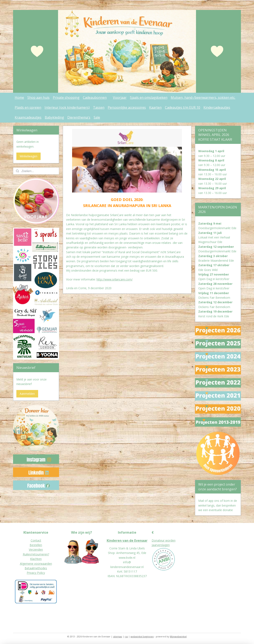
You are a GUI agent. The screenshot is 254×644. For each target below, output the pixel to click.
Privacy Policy (36, 573)
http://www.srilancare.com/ (114, 279)
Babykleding (54, 117)
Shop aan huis (38, 98)
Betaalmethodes (36, 568)
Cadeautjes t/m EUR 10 (183, 107)
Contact (36, 540)
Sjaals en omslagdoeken (149, 98)
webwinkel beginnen (142, 636)
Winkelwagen (28, 156)
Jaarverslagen (161, 545)
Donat (156, 540)
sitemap (118, 636)
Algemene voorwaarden (36, 564)
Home (19, 98)
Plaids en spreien (28, 107)
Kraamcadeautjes (28, 117)
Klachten (36, 559)
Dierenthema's (79, 117)
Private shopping (66, 98)
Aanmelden (27, 394)
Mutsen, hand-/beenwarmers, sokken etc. (203, 98)
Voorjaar (120, 98)
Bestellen (36, 545)
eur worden (168, 540)
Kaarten (155, 107)
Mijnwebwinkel (178, 636)
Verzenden (36, 550)
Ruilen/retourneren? (36, 554)
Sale (97, 117)
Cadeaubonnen (95, 98)
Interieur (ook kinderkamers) (67, 107)
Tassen (99, 107)
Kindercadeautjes (217, 107)
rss (126, 636)
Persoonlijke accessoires (127, 107)
